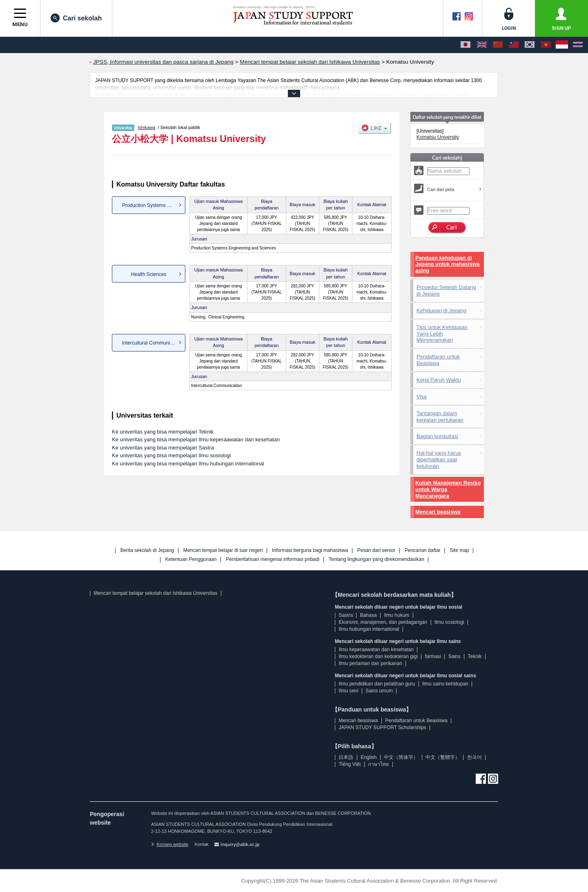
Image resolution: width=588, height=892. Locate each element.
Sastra (346, 615)
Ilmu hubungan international (369, 629)
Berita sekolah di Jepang (147, 551)
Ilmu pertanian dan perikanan (370, 663)
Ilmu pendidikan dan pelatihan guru (377, 684)
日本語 (346, 757)
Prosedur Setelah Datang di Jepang (446, 290)
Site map (459, 551)
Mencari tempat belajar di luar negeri (223, 551)
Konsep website (170, 844)
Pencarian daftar (423, 551)
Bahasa (369, 615)
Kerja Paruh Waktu (439, 380)
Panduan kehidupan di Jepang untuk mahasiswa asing (448, 264)
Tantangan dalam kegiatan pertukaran (440, 417)
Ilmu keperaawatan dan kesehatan (376, 650)
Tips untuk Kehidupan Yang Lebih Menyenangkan (442, 334)
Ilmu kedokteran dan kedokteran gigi (378, 656)
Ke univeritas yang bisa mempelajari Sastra (163, 448)
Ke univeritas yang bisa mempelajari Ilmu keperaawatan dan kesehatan (196, 439)
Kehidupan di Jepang (441, 310)
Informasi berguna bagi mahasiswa (310, 551)
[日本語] (465, 45)
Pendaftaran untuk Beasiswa (438, 360)
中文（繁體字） (443, 757)
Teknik (475, 656)
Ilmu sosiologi (449, 622)
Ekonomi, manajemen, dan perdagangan (383, 622)
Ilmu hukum (396, 615)
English (369, 757)
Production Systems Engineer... (154, 205)
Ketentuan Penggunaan (191, 559)
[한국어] (530, 45)
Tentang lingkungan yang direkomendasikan (376, 559)
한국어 (474, 757)
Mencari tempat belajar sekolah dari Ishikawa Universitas (155, 593)
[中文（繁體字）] (514, 45)
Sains (454, 656)
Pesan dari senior (376, 551)
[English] (482, 45)
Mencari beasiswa (438, 512)
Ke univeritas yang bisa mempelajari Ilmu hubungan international (188, 464)
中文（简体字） (401, 757)
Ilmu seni (348, 691)
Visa (422, 397)
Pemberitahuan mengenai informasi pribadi (273, 559)
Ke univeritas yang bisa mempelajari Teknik (163, 432)
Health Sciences (149, 274)
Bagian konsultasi (437, 436)
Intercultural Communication (153, 343)
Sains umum (379, 691)
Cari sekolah (76, 18)
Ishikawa (146, 127)
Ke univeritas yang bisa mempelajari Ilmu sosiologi (171, 455)
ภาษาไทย (378, 764)
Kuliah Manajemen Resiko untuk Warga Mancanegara (448, 489)
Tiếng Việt (350, 764)
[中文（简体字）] (498, 45)
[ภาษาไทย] (578, 45)
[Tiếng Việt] (546, 45)
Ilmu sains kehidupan (445, 684)
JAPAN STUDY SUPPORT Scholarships (382, 727)
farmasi (433, 656)
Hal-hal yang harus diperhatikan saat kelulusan (439, 459)
